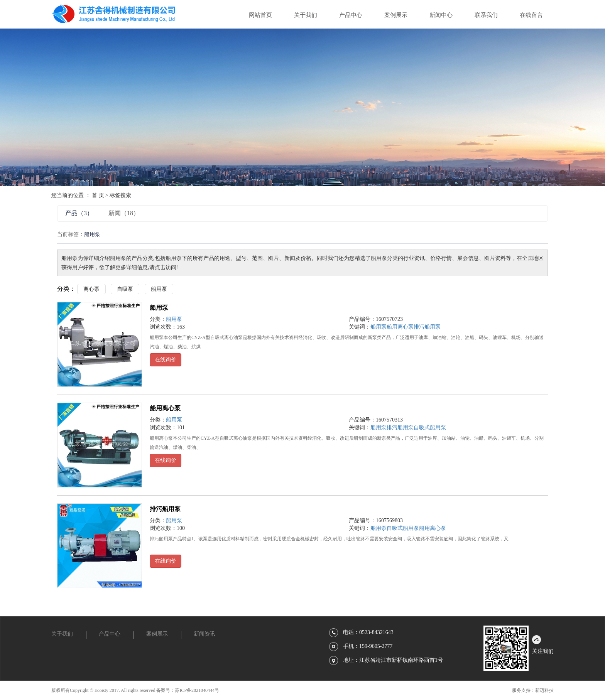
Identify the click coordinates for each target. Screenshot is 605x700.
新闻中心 (441, 15)
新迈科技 (544, 690)
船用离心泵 (400, 327)
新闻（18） (124, 213)
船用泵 (159, 289)
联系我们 (486, 15)
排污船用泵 (427, 327)
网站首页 (260, 15)
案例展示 (396, 15)
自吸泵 (125, 289)
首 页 (98, 195)
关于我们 (306, 15)
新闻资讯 (204, 634)
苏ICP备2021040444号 (197, 690)
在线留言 (531, 15)
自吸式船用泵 (430, 428)
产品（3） (79, 213)
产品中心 (351, 15)
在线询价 (166, 360)
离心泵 (91, 289)
